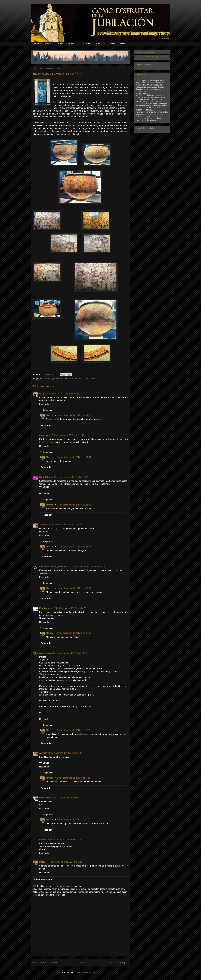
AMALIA (43, 525)
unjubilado (45, 435)
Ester (42, 393)
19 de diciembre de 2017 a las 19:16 (70, 653)
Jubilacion (47, 379)
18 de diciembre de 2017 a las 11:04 (74, 457)
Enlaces (123, 44)
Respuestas (48, 410)
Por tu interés (76, 379)
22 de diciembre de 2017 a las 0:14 (67, 862)
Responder (44, 404)
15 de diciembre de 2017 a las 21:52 (71, 477)
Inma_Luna (45, 798)
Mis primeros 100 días (65, 44)
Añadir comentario (43, 879)
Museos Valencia (61, 379)
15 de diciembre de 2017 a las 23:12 (88, 566)
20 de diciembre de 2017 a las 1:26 (67, 798)
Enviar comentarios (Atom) (87, 972)
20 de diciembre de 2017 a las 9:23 (74, 820)
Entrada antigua (119, 962)
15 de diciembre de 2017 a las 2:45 (62, 393)
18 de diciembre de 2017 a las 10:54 (74, 633)
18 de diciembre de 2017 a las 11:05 (74, 415)
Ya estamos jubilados (42, 44)
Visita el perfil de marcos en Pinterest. (151, 57)
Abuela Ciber (46, 653)
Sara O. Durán (46, 477)
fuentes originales (47, 442)
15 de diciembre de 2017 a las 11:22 (67, 435)
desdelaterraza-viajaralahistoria (55, 566)
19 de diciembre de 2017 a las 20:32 (65, 753)
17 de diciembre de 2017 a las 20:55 (69, 608)
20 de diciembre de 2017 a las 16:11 (64, 840)
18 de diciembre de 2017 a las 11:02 (74, 547)
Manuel (43, 840)
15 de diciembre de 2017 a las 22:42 (65, 525)
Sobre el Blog (85, 44)
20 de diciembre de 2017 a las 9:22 (74, 730)
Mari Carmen (46, 608)
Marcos (50, 415)
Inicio (83, 962)
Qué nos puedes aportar (105, 44)
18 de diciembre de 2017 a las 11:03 (74, 505)
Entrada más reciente (45, 962)
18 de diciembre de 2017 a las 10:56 (74, 588)
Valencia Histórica (92, 379)
